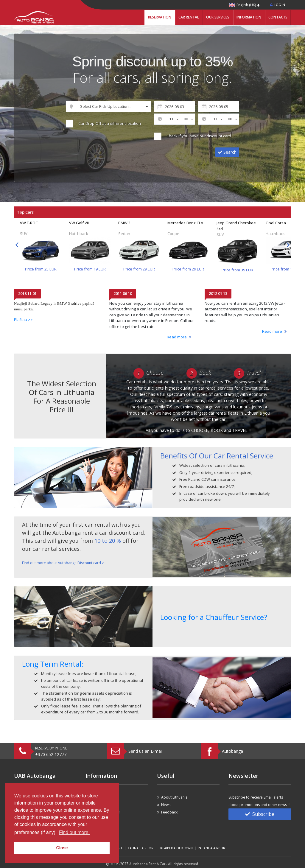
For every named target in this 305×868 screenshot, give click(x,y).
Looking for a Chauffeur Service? (214, 617)
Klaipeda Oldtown (176, 848)
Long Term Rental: (53, 664)
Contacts (278, 17)
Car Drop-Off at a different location (109, 123)
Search (227, 152)
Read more (177, 337)
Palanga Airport (212, 848)
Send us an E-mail (146, 751)
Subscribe (260, 814)
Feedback (169, 812)
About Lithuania (174, 797)
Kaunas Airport (141, 848)
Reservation (160, 17)
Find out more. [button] (74, 832)
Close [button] (62, 848)
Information (249, 17)
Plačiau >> (23, 320)
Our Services (218, 17)
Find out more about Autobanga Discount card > (63, 563)
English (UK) (246, 5)
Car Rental (189, 17)
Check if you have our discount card (198, 136)
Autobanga (232, 751)
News (166, 805)
